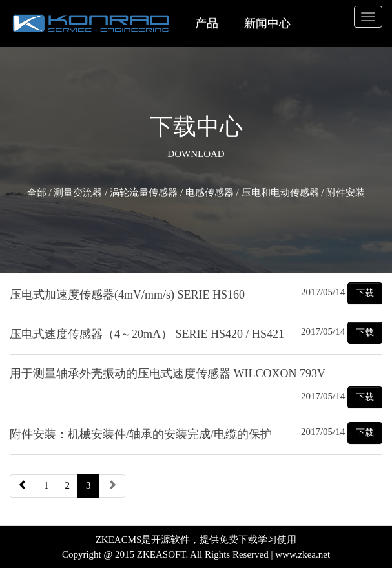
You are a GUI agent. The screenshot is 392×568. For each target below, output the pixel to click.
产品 (207, 23)
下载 (365, 293)
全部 (37, 193)
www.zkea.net (303, 554)
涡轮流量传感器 (144, 193)
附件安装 (346, 193)
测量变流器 (78, 193)
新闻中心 (267, 23)
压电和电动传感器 (280, 193)
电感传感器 (210, 193)
